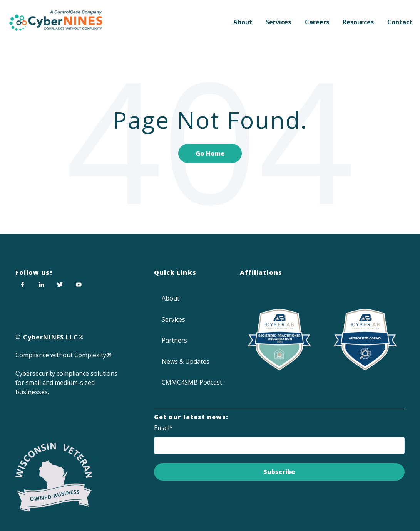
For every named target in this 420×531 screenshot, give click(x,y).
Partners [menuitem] (174, 340)
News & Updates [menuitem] (186, 361)
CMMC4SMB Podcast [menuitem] (192, 382)
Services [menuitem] (173, 319)
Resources (358, 22)
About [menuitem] (171, 298)
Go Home (210, 153)
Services (278, 22)
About (243, 22)
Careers (317, 22)
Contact (400, 22)
